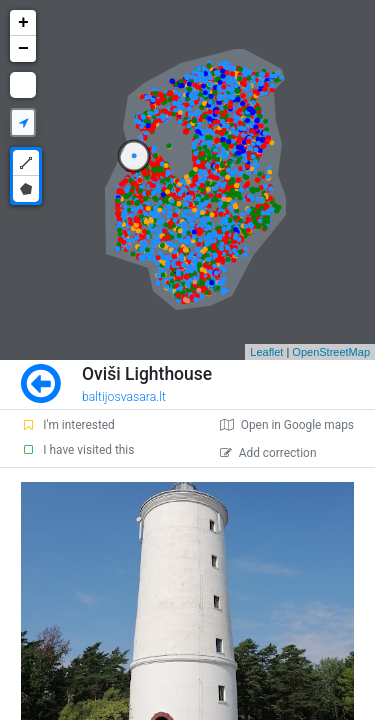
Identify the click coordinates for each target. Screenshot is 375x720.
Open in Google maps (287, 425)
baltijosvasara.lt (124, 397)
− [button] (23, 49)
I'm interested (68, 425)
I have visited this (77, 450)
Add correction (268, 453)
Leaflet (266, 352)
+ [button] (23, 23)
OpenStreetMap (331, 352)
